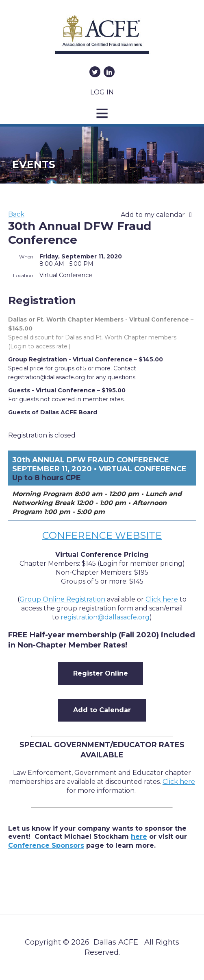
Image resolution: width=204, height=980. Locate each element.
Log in (102, 92)
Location (23, 275)
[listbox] (158, 215)
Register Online (101, 673)
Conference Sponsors (46, 845)
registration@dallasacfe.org (105, 617)
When (26, 257)
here (139, 837)
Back (16, 214)
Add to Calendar (102, 710)
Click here (179, 782)
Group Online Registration (62, 599)
